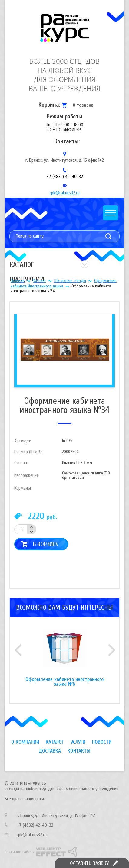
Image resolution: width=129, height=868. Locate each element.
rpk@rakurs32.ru (65, 193)
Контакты (79, 751)
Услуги (78, 742)
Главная (18, 281)
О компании (25, 742)
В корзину (46, 544)
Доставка (50, 751)
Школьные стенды (70, 281)
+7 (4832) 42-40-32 (65, 177)
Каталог (39, 281)
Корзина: (49, 105)
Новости (102, 742)
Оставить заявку (89, 863)
